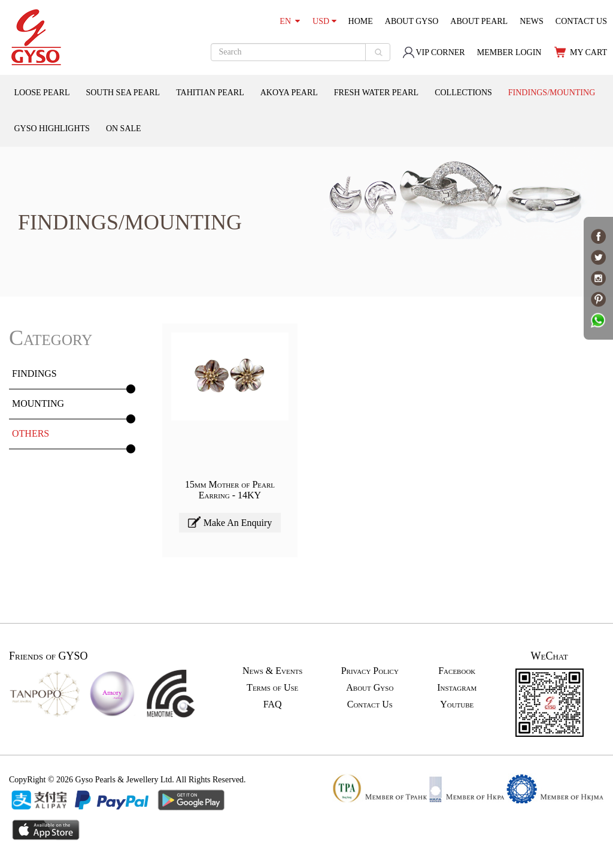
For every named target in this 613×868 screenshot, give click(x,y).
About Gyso (370, 687)
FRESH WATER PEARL (376, 93)
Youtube (457, 704)
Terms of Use (272, 687)
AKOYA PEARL (289, 93)
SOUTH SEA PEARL (123, 93)
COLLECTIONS (463, 93)
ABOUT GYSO (412, 21)
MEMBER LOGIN (509, 52)
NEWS (532, 21)
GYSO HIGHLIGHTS (52, 128)
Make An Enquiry (230, 522)
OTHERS (31, 433)
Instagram (457, 687)
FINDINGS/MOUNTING (552, 93)
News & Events (272, 671)
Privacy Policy (370, 671)
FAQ (273, 704)
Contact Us (370, 704)
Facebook (457, 671)
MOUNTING (38, 403)
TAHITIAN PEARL (210, 93)
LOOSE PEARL (42, 93)
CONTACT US (581, 21)
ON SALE (124, 128)
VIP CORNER (433, 52)
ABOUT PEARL (479, 21)
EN (290, 21)
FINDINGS (34, 373)
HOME (361, 21)
